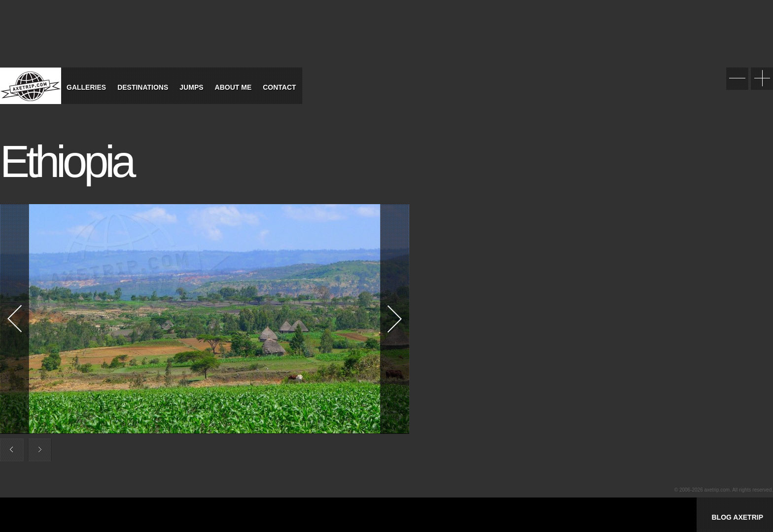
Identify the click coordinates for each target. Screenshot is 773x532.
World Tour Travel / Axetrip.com (31, 86)
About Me (233, 87)
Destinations (143, 87)
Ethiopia (66, 162)
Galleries (86, 87)
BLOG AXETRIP (737, 517)
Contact (279, 87)
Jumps (191, 87)
